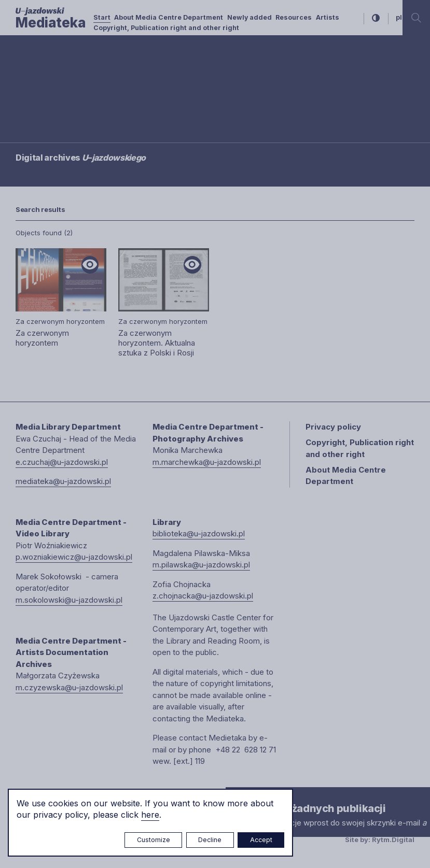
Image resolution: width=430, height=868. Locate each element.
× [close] (236, 797)
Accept (261, 840)
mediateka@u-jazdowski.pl (63, 481)
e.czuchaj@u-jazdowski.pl (62, 462)
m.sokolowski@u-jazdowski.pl (69, 600)
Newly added (249, 17)
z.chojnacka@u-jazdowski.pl (203, 596)
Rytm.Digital (393, 839)
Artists (328, 17)
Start (102, 17)
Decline (210, 840)
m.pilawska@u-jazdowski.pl (201, 565)
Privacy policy (333, 427)
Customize (154, 840)
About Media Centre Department (169, 17)
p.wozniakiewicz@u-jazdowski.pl (74, 557)
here (150, 815)
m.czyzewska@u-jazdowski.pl (69, 687)
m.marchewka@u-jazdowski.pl (207, 462)
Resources (294, 17)
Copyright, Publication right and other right (166, 28)
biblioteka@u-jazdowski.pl (199, 533)
